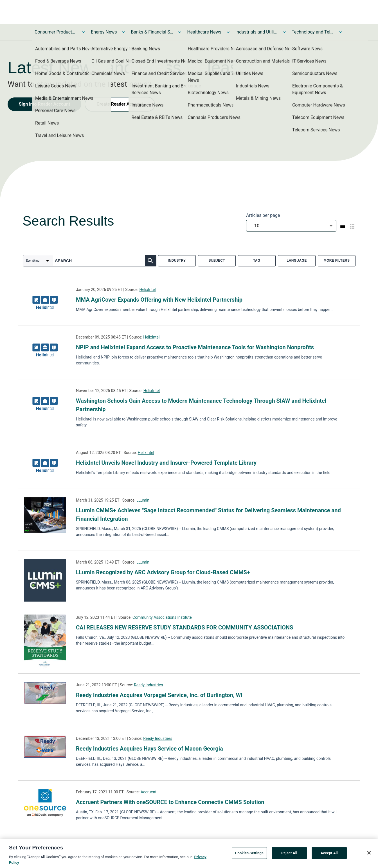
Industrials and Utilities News (256, 32)
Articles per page (263, 215)
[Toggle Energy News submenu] (123, 32)
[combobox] (291, 226)
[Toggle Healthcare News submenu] (228, 32)
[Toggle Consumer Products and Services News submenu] (84, 32)
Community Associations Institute (162, 617)
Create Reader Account (120, 104)
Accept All (329, 856)
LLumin (143, 500)
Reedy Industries (148, 685)
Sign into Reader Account (44, 104)
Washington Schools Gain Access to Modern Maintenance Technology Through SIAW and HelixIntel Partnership (201, 405)
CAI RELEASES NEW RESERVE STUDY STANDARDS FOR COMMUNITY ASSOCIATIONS (184, 627)
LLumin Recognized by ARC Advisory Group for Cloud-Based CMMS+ (163, 572)
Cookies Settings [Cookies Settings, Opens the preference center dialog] (249, 856)
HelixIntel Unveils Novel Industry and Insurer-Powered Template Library (166, 463)
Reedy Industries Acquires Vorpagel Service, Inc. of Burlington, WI (159, 695)
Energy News (104, 32)
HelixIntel (147, 290)
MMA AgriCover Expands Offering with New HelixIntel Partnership (159, 300)
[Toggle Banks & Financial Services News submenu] (180, 32)
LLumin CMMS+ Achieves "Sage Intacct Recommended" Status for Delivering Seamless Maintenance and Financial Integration (208, 515)
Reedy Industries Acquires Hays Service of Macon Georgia (149, 749)
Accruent (148, 792)
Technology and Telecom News (313, 32)
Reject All (289, 856)
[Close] (369, 856)
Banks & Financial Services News (152, 32)
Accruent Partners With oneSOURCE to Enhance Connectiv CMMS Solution (170, 802)
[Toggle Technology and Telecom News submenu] (341, 32)
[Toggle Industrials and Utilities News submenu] (284, 32)
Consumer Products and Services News (56, 32)
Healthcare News (204, 32)
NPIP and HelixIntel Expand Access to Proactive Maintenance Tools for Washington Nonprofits (195, 347)
